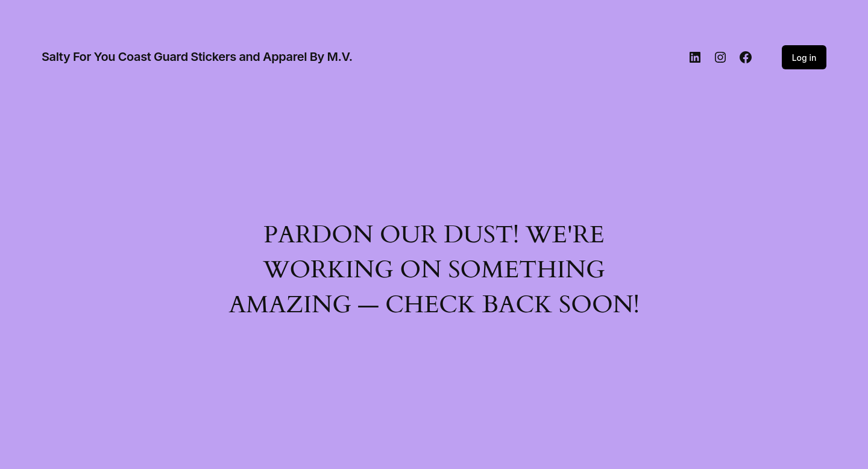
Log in (804, 58)
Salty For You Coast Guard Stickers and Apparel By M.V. (197, 57)
